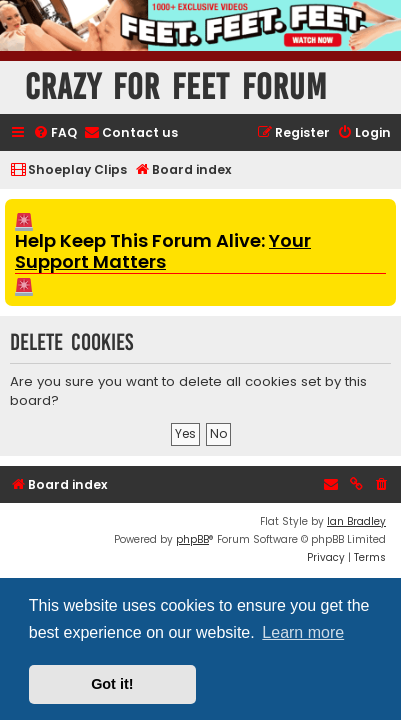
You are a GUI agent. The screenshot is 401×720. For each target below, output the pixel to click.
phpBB (192, 539)
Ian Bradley (356, 521)
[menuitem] (55, 133)
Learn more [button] (303, 632)
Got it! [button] (112, 684)
